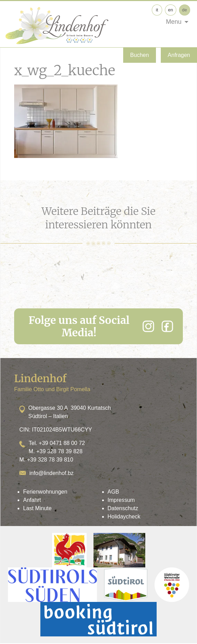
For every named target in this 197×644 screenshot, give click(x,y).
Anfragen (179, 55)
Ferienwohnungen (45, 492)
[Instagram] (148, 326)
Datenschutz (123, 508)
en (170, 10)
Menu (174, 22)
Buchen (139, 55)
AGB (114, 492)
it (157, 10)
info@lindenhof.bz (51, 473)
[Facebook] (167, 326)
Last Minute (37, 508)
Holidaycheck (124, 517)
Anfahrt (32, 500)
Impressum (121, 500)
